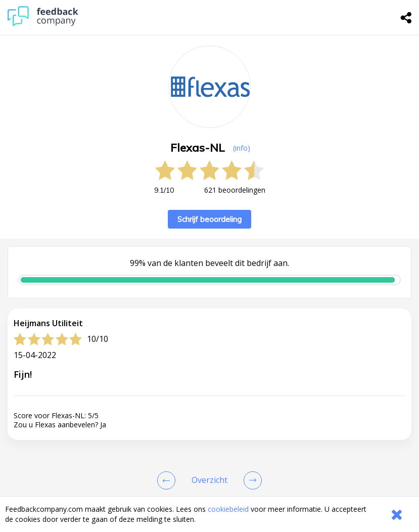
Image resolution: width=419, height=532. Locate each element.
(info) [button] (242, 148)
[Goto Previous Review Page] (168, 480)
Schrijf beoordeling (209, 219)
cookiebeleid (228, 509)
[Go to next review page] (251, 480)
